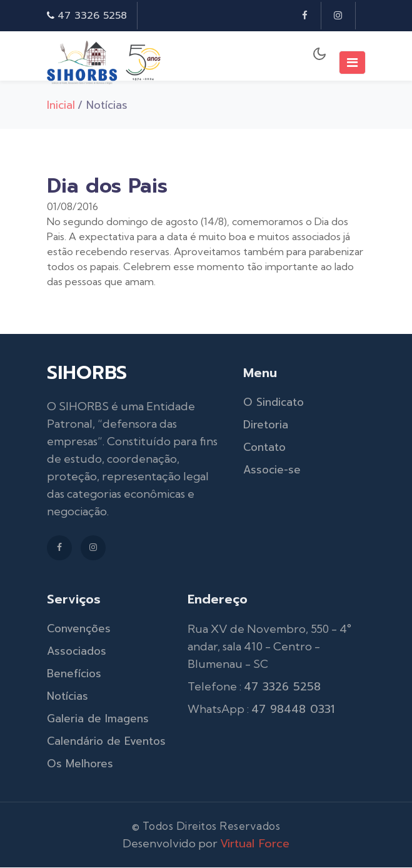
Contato (264, 448)
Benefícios (74, 674)
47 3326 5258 (92, 16)
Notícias (68, 697)
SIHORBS (87, 373)
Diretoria (266, 425)
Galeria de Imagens (98, 719)
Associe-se (272, 470)
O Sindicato (274, 403)
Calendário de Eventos (106, 742)
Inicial (61, 105)
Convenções (79, 629)
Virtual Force (255, 844)
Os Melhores (80, 764)
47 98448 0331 (293, 710)
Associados (77, 652)
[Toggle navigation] (352, 63)
